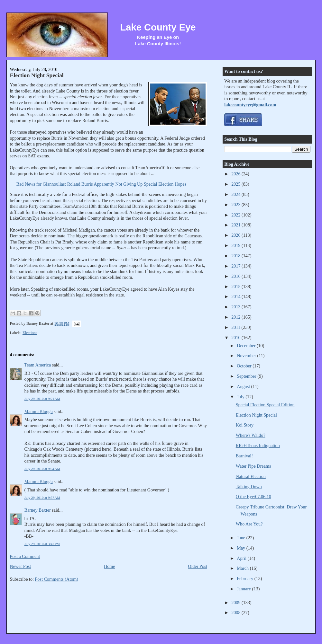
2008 (236, 613)
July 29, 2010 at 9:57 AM (42, 498)
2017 (236, 266)
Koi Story (245, 425)
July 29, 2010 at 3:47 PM (42, 544)
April (242, 558)
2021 (236, 225)
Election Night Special (37, 75)
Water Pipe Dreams (253, 466)
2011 (236, 327)
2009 (236, 603)
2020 (236, 235)
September (247, 376)
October (245, 366)
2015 (236, 287)
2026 (236, 174)
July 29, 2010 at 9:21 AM (42, 399)
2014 (236, 296)
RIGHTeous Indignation (258, 446)
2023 (236, 205)
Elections (30, 333)
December (247, 346)
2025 (236, 184)
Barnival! (244, 456)
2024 (236, 194)
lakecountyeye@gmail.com (250, 105)
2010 (236, 338)
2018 (236, 256)
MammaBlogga (39, 411)
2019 (236, 245)
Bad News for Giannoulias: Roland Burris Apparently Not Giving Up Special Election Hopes (101, 184)
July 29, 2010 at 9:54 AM (42, 469)
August (244, 386)
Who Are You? (249, 524)
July (241, 397)
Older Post (198, 566)
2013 (236, 307)
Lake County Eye (158, 27)
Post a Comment (25, 556)
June (242, 538)
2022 (236, 215)
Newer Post (21, 566)
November (247, 356)
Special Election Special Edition (265, 405)
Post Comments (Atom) (56, 579)
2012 (236, 317)
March (243, 568)
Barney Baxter (38, 510)
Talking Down (249, 487)
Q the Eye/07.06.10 (253, 497)
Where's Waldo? (251, 435)
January (244, 589)
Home (110, 566)
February (246, 578)
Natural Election (251, 476)
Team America (38, 365)
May (242, 548)
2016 (236, 276)
